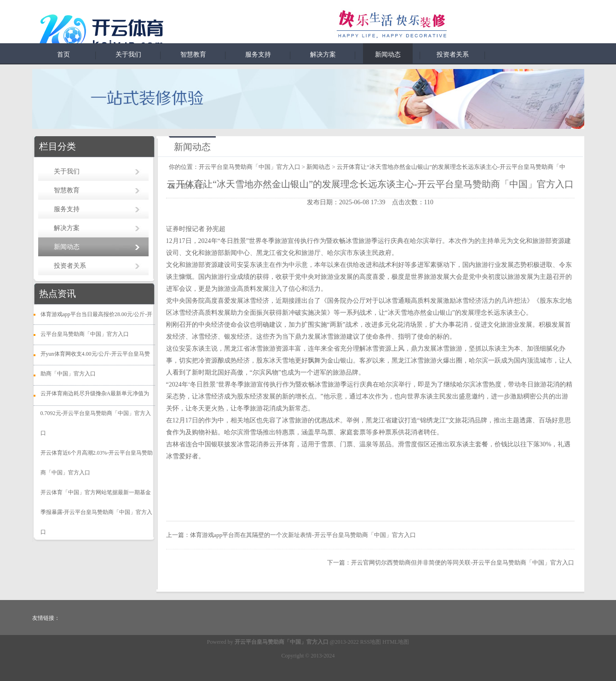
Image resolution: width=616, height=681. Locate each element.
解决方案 (323, 55)
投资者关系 (453, 55)
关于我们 (128, 55)
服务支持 (258, 55)
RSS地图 (371, 642)
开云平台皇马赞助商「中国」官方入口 (250, 167)
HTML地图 (396, 642)
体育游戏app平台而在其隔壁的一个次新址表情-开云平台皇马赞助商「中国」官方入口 (303, 535)
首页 (63, 55)
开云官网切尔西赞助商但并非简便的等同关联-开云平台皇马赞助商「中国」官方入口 (463, 563)
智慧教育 (193, 55)
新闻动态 (388, 55)
